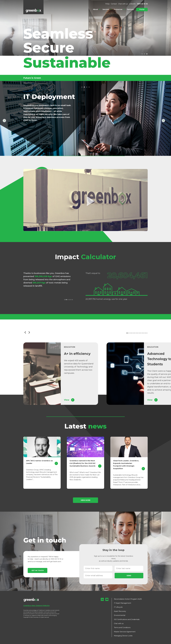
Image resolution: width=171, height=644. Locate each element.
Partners (130, 9)
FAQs (107, 4)
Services (106, 9)
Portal (142, 9)
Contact (114, 4)
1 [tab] (142, 54)
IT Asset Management (123, 603)
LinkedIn (132, 4)
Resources (118, 9)
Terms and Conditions (122, 628)
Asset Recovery (120, 611)
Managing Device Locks (123, 636)
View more (85, 500)
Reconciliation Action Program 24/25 (128, 599)
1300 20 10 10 (142, 4)
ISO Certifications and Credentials (127, 619)
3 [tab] (147, 54)
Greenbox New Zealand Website (36, 606)
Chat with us (123, 4)
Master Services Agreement (125, 632)
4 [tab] (89, 87)
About (95, 9)
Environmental (120, 615)
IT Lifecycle (118, 607)
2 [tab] (144, 54)
